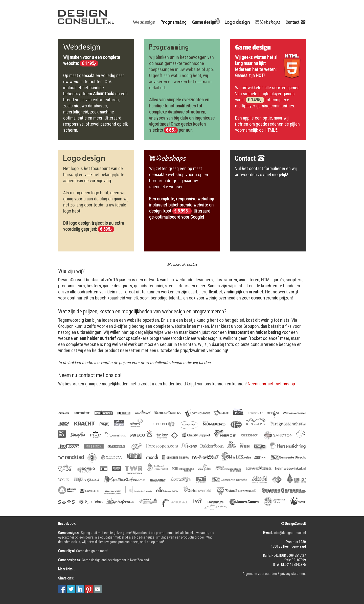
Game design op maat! (83, 551)
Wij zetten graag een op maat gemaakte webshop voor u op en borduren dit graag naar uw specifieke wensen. (182, 193)
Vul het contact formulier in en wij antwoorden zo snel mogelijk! (266, 171)
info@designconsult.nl (290, 533)
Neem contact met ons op (271, 384)
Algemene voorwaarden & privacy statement (274, 574)
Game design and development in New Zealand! (104, 560)
